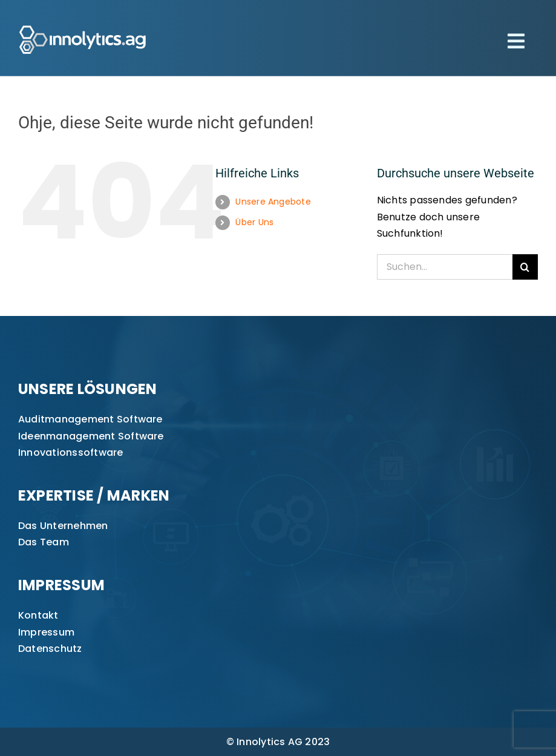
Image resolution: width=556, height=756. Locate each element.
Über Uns (254, 222)
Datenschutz (50, 649)
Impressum (46, 632)
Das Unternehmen (63, 526)
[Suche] (525, 267)
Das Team (44, 542)
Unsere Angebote (273, 202)
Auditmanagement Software (90, 419)
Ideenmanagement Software (91, 436)
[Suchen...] (445, 267)
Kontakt (38, 615)
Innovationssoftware (71, 452)
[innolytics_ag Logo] (83, 23)
